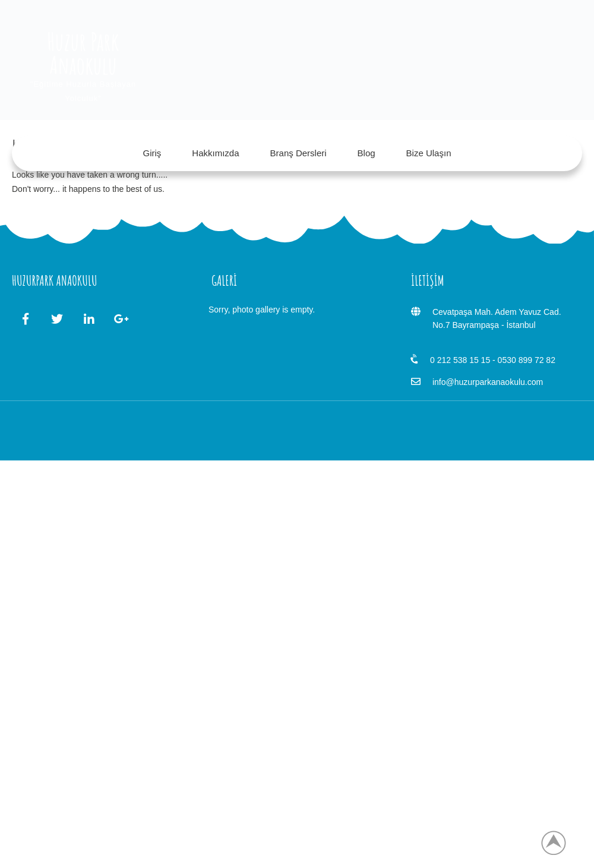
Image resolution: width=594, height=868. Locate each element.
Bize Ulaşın (429, 153)
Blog (366, 153)
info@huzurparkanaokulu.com (488, 382)
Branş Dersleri (298, 153)
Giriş (152, 153)
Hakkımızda (215, 153)
